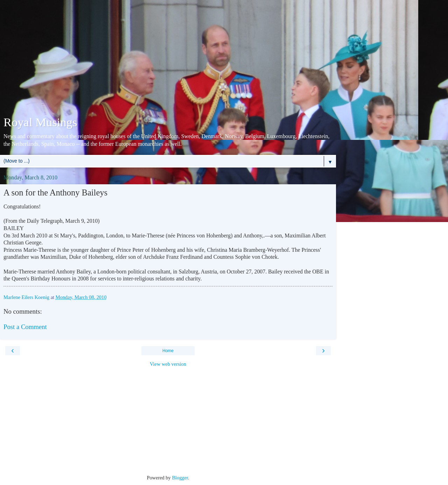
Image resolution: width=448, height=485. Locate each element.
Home (168, 351)
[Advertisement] (168, 59)
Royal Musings (40, 122)
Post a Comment (25, 327)
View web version (168, 364)
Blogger (180, 478)
